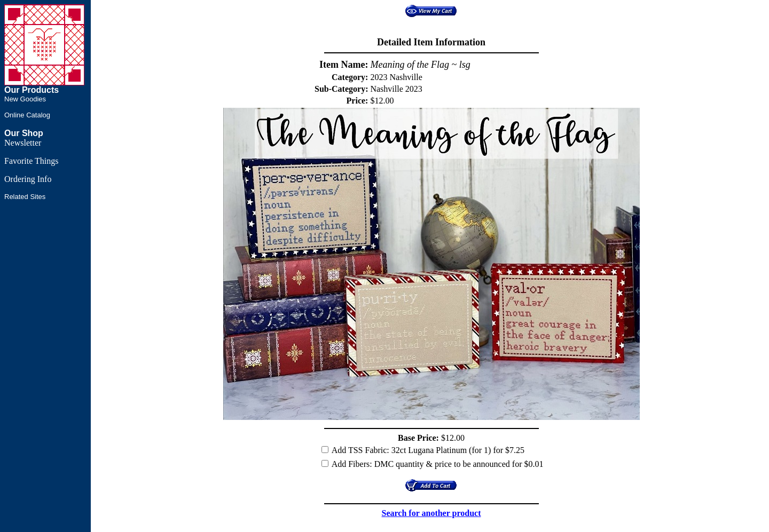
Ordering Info (28, 179)
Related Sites (25, 197)
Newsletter (23, 143)
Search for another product (431, 513)
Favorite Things (31, 161)
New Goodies (25, 99)
